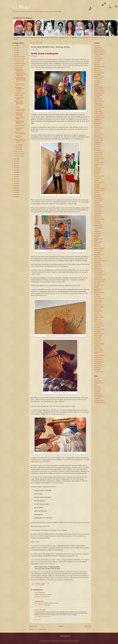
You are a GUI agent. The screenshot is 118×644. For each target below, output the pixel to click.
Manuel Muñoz (98, 232)
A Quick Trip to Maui (20, 126)
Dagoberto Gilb (98, 120)
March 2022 (18, 152)
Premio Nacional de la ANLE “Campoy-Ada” (20, 133)
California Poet (98, 381)
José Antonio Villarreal (99, 191)
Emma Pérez (97, 144)
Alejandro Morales (99, 58)
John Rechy (97, 186)
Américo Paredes (98, 79)
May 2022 (18, 147)
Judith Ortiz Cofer (98, 201)
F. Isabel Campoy (98, 152)
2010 (15, 183)
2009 (15, 186)
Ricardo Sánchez (98, 305)
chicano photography (39, 585)
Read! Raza (97, 398)
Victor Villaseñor (98, 363)
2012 (15, 179)
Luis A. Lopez (97, 223)
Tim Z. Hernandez (99, 361)
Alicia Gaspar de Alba (99, 66)
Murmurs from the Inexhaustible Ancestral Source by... (19, 103)
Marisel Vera (97, 244)
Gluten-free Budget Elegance (19, 98)
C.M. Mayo (97, 97)
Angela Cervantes (98, 87)
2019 (15, 163)
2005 (15, 195)
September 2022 (19, 63)
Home (61, 626)
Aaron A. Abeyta (98, 48)
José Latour (97, 193)
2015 (15, 172)
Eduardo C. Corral (99, 140)
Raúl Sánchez (98, 297)
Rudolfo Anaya (98, 319)
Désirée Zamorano (99, 134)
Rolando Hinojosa (98, 311)
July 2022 (18, 68)
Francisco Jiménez (99, 156)
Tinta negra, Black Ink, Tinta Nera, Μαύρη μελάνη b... (20, 141)
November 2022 (19, 59)
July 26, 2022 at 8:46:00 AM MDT (42, 597)
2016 (15, 170)
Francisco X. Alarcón (99, 159)
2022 (15, 55)
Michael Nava (98, 263)
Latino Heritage (38, 593)
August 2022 (18, 65)
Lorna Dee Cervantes (99, 219)
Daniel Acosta (98, 122)
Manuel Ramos (98, 234)
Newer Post (33, 626)
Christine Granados (99, 113)
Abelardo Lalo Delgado (100, 52)
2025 (15, 48)
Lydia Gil (96, 229)
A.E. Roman (97, 46)
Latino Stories (98, 389)
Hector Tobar (97, 170)
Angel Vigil (97, 85)
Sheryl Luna (97, 342)
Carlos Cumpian (98, 99)
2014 (15, 174)
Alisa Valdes (97, 68)
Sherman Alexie (98, 340)
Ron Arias (97, 313)
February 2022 (19, 154)
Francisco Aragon (98, 154)
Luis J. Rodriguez (98, 227)
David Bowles (98, 130)
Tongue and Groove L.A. (100, 403)
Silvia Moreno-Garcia (99, 344)
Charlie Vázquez (98, 111)
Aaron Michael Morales (100, 50)
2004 (15, 197)
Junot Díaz (97, 203)
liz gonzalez (97, 217)
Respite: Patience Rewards (19, 118)
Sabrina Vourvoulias (99, 325)
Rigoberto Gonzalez (99, 307)
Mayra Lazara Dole (99, 254)
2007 (15, 190)
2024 (15, 50)
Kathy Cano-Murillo (99, 207)
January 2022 (18, 156)
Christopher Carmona (99, 115)
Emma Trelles (98, 146)
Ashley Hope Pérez (99, 89)
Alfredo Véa (97, 64)
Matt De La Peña (98, 250)
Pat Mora (96, 287)
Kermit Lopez (97, 209)
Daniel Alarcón (98, 124)
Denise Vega (97, 132)
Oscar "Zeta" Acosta (99, 281)
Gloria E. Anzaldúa (99, 163)
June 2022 (18, 145)
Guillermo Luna (98, 168)
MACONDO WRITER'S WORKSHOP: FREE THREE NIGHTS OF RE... (20, 80)
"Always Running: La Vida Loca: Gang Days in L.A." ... (20, 122)
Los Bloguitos (97, 391)
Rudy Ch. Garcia (98, 321)
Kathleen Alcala (98, 205)
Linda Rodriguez (98, 213)
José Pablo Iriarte (98, 197)
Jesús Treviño (98, 178)
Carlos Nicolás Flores (99, 101)
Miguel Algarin (98, 267)
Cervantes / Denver (99, 383)
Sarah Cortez (97, 332)
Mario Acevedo (98, 242)
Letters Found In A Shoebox (19, 137)
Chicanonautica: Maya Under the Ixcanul (20, 110)
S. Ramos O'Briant (99, 323)
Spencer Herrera (98, 348)
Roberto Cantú (98, 309)
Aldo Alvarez (97, 56)
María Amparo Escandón (98, 236)
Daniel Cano (97, 126)
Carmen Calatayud (99, 105)
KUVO (96, 385)
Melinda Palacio (98, 259)
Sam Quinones (98, 327)
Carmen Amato (98, 103)
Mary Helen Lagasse (99, 248)
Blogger (77, 641)
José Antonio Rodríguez (100, 188)
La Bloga (21, 7)
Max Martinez (97, 252)
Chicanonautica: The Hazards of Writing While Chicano (20, 74)
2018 (15, 166)
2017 (15, 168)
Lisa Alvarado (97, 215)
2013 (15, 177)
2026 (15, 46)
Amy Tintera (97, 81)
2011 (15, 181)
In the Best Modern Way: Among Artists (20, 84)
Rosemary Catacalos (99, 317)
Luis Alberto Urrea (99, 225)
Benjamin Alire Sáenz (99, 91)
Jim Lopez (97, 180)
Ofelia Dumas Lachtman (100, 279)
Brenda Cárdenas (98, 95)
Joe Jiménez (97, 184)
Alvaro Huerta (98, 74)
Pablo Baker (97, 283)
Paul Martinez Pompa (99, 293)
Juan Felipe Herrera (99, 199)
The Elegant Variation (99, 400)
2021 (15, 159)
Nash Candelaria (98, 273)
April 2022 (18, 149)
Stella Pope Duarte (99, 350)
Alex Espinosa (98, 60)
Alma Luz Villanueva (99, 72)
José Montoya (98, 195)
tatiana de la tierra (99, 357)
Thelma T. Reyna (39, 610)
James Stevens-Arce (99, 176)
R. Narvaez (97, 295)
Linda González (98, 211)
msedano (38, 583)
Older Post (88, 626)
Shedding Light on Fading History (19, 70)
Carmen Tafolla (98, 109)
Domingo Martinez (99, 138)
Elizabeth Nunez (98, 142)
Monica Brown (98, 269)
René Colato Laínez (99, 299)
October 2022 (18, 61)
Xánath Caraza (98, 368)
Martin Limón (97, 246)
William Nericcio (98, 366)
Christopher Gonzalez (99, 118)
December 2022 (19, 57)
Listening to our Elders (20, 93)
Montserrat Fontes (99, 271)
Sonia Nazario (98, 346)
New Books (18, 107)
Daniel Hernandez (99, 128)
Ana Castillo (97, 83)
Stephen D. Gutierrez (99, 355)
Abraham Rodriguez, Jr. (100, 54)
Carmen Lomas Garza (99, 107)
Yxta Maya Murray (99, 372)
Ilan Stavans (97, 172)
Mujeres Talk (97, 393)
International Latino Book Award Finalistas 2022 (19, 114)
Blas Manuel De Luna (99, 93)
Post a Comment (37, 620)
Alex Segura (97, 62)
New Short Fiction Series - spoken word (99, 396)
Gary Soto (97, 161)
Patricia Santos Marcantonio (98, 290)
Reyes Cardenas (98, 301)
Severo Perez (98, 338)
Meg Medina (97, 256)
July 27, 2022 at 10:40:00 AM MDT (42, 605)
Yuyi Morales (97, 370)
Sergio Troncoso (98, 336)
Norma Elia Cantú (98, 277)
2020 (15, 161)
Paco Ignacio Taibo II (99, 285)
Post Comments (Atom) (41, 629)
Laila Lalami (97, 387)
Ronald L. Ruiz (98, 315)
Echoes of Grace (19, 95)
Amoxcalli (97, 379)
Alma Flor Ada (98, 70)
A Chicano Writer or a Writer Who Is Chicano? (20, 129)
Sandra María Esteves (99, 329)
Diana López (97, 136)
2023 (15, 52)
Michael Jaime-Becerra (100, 261)
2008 (15, 188)
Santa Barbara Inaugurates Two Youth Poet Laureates (19, 89)
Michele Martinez (98, 265)
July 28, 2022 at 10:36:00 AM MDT (42, 617)
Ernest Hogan (98, 150)
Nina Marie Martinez (99, 275)
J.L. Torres (97, 174)
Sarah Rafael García (99, 334)
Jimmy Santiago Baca (99, 182)
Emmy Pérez (97, 148)
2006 (15, 192)
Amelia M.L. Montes (99, 77)
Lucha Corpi (97, 221)
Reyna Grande (98, 303)
